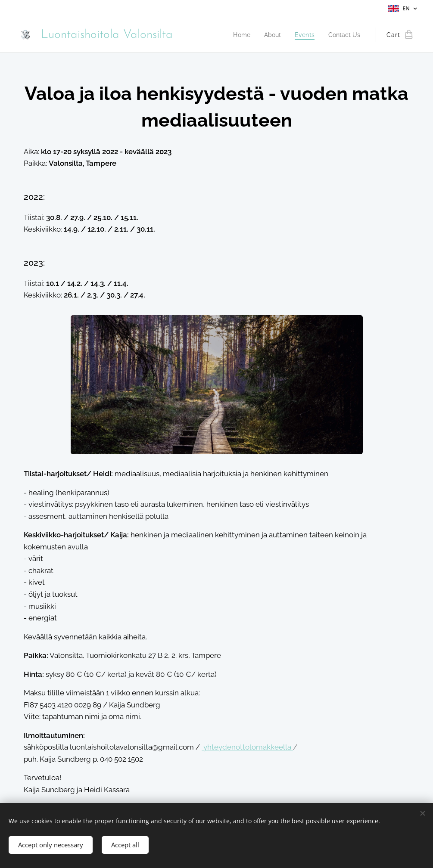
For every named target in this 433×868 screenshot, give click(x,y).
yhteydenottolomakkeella (248, 747)
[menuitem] (253, 35)
